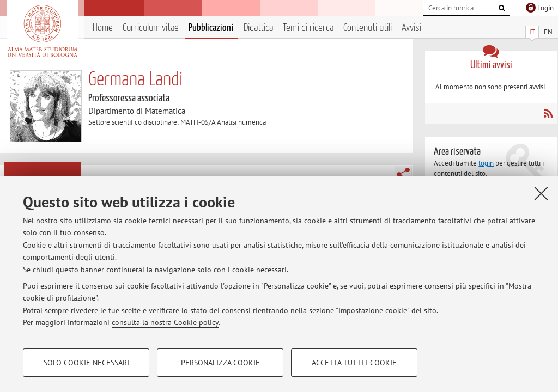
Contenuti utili (368, 28)
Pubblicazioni (211, 28)
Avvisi (411, 28)
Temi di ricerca (308, 28)
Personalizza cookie (220, 363)
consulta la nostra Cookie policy (165, 322)
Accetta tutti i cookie (354, 363)
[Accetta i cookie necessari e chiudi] (541, 193)
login (486, 163)
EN (548, 32)
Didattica (258, 28)
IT (532, 32)
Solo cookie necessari (86, 363)
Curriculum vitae (151, 28)
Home (103, 28)
